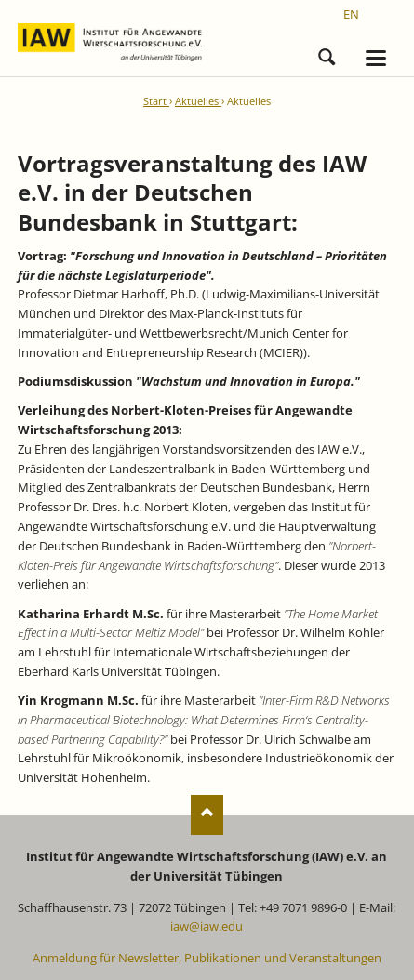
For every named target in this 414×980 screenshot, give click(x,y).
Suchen (327, 54)
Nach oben (207, 815)
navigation (376, 58)
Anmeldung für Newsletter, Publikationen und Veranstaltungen (207, 958)
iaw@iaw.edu (207, 926)
